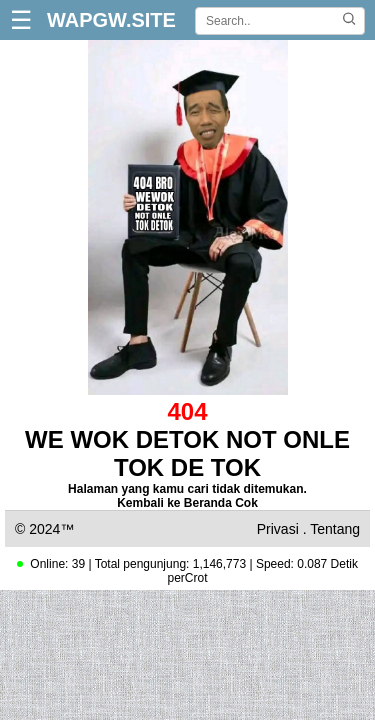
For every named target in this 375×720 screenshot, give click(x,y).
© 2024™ (44, 529)
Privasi (278, 529)
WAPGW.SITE (111, 20)
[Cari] (349, 20)
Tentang (335, 529)
